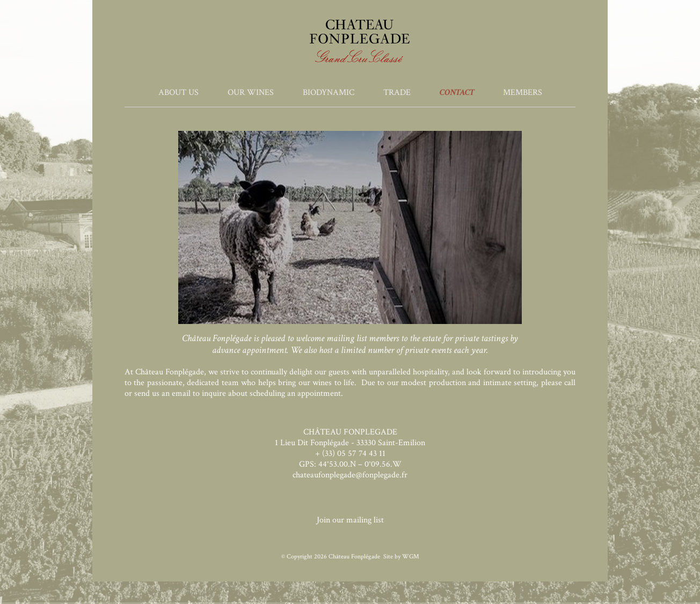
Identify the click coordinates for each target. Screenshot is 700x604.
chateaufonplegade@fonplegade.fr (350, 475)
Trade (397, 93)
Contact (457, 93)
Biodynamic (329, 93)
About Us (178, 93)
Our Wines (251, 93)
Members (523, 93)
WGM (411, 557)
